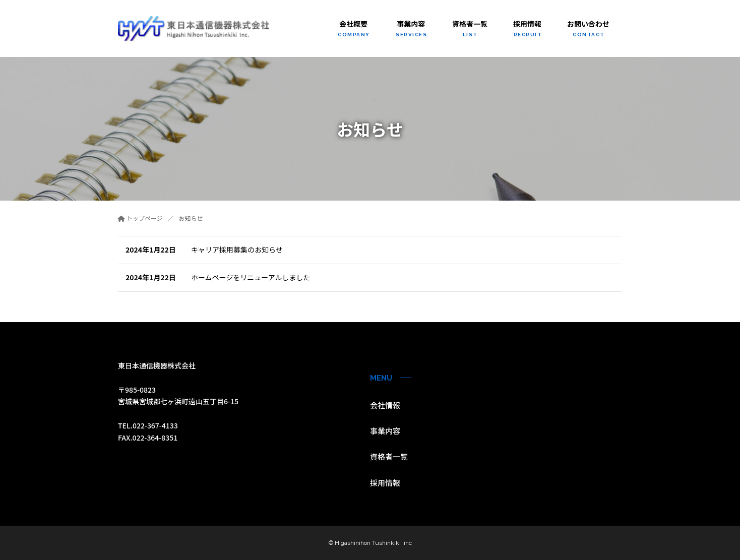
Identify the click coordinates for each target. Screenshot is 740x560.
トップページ (140, 218)
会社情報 (385, 405)
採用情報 (385, 483)
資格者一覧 (389, 456)
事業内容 (385, 431)
